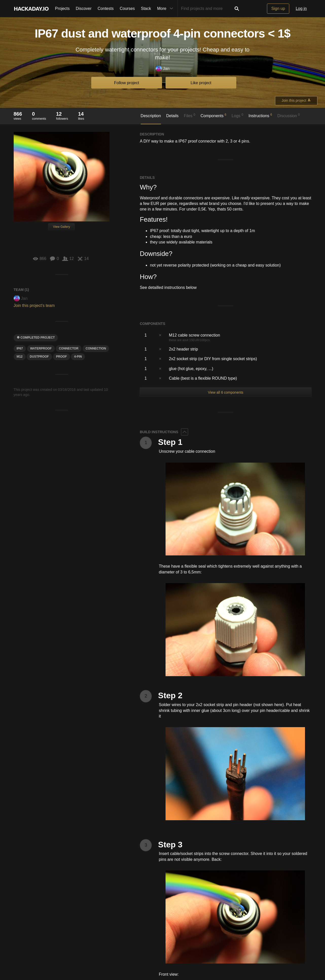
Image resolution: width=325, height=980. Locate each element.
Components (213, 115)
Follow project (127, 83)
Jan (163, 69)
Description (151, 116)
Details (172, 116)
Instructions (260, 115)
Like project (201, 83)
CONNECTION (96, 348)
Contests (106, 8)
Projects (62, 8)
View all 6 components (226, 392)
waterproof (41, 348)
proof (61, 357)
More (166, 9)
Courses (127, 8)
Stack (146, 8)
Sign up (278, 8)
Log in (301, 8)
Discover (84, 8)
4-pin (78, 357)
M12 (20, 357)
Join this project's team (34, 305)
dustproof (39, 357)
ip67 (20, 348)
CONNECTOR (69, 348)
